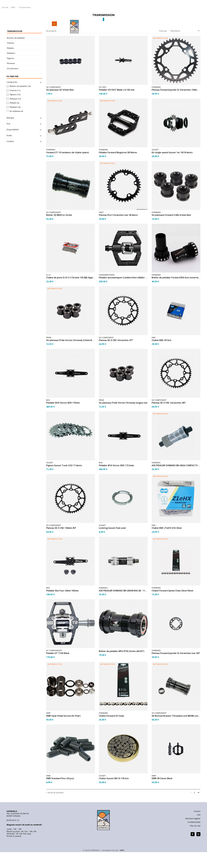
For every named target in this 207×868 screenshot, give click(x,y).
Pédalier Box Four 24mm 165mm (62, 608)
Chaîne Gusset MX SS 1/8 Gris (114, 795)
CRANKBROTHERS (107, 292)
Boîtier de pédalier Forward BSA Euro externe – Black (176, 295)
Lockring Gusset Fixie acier (113, 545)
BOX (48, 417)
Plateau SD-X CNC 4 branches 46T (169, 420)
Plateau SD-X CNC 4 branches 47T (116, 357)
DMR (48, 730)
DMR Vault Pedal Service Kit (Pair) (63, 733)
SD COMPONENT (54, 104)
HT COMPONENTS (54, 667)
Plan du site (195, 843)
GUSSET (155, 167)
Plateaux (11, 80)
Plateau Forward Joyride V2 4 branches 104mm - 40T (176, 107)
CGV (199, 832)
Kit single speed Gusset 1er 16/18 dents (172, 170)
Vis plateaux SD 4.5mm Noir (60, 107)
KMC (154, 354)
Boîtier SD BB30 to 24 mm (59, 232)
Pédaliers (11, 70)
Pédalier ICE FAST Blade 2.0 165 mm (117, 107)
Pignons (10, 75)
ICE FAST (103, 104)
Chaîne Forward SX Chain (111, 733)
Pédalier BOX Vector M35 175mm (63, 420)
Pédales (10, 65)
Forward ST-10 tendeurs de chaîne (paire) (68, 170)
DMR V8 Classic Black (162, 795)
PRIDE (49, 354)
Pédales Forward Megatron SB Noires (118, 170)
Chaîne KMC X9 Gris (162, 357)
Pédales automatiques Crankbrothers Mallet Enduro (123, 295)
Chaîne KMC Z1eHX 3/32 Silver (167, 545)
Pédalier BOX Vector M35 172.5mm (116, 482)
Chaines (10, 60)
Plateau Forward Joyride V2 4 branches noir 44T (176, 670)
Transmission (15, 48)
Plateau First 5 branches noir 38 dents (118, 232)
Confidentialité (194, 839)
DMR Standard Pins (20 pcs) (60, 795)
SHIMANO (156, 480)
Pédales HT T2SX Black (58, 670)
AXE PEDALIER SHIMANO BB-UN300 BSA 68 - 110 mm (123, 608)
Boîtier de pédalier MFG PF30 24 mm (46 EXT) (122, 668)
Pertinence (185, 48)
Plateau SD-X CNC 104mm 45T (61, 545)
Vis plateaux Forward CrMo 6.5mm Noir (171, 232)
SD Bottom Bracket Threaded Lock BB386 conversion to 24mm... (176, 733)
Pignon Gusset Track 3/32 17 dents (64, 482)
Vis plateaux (13, 85)
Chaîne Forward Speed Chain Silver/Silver (173, 608)
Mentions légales (193, 835)
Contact (197, 828)
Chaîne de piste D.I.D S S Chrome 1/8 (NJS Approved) (71, 295)
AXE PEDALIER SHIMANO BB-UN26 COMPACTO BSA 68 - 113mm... (176, 482)
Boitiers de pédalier (16, 55)
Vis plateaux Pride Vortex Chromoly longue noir (123, 420)
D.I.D (48, 292)
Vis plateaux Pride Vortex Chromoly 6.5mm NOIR (71, 357)
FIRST (101, 229)
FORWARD (156, 104)
